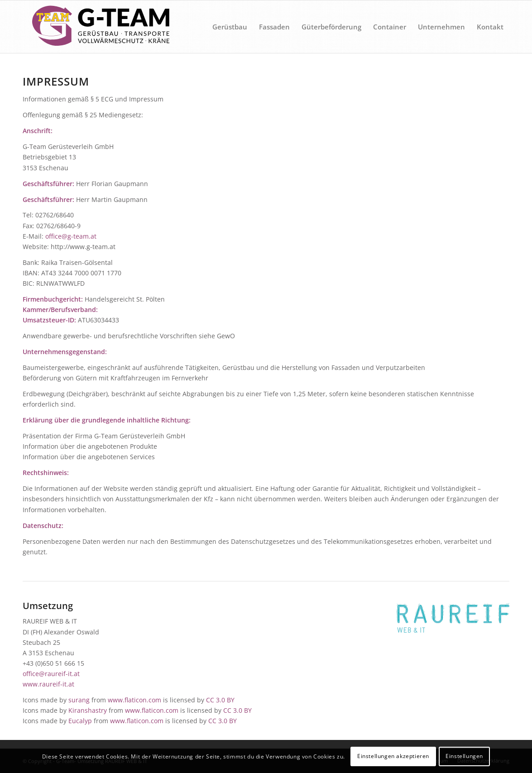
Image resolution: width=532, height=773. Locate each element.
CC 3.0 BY (220, 700)
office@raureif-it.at (51, 674)
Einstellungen (464, 756)
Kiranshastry (88, 710)
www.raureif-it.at (48, 684)
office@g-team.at (71, 236)
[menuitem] (230, 27)
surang (79, 700)
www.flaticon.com (134, 700)
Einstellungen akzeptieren (393, 756)
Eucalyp (80, 721)
